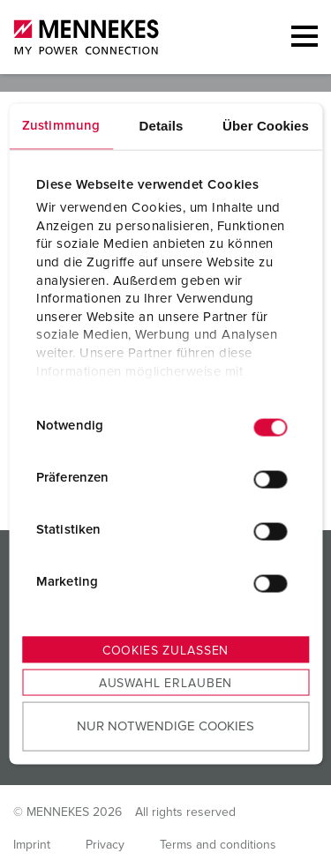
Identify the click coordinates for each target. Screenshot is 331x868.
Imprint (32, 845)
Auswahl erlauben (165, 683)
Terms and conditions (218, 845)
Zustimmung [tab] (61, 125)
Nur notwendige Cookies (165, 726)
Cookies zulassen (165, 650)
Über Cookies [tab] (266, 125)
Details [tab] (162, 125)
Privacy (105, 845)
